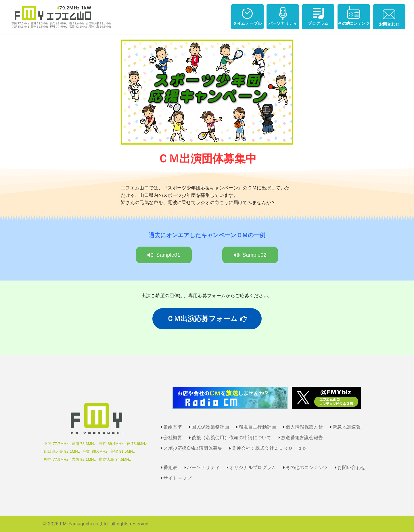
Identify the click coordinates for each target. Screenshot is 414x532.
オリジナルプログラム (253, 467)
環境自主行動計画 (257, 427)
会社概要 (173, 438)
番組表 (170, 467)
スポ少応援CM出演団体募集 (193, 448)
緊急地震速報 (347, 427)
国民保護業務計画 (210, 427)
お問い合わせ (351, 467)
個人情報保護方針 (305, 427)
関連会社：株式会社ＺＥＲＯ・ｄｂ (269, 448)
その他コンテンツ (354, 16)
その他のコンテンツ (307, 467)
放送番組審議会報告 (302, 438)
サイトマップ (177, 478)
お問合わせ (389, 16)
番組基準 (173, 427)
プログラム (318, 16)
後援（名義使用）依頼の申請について (231, 438)
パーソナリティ (283, 16)
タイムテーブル (247, 16)
